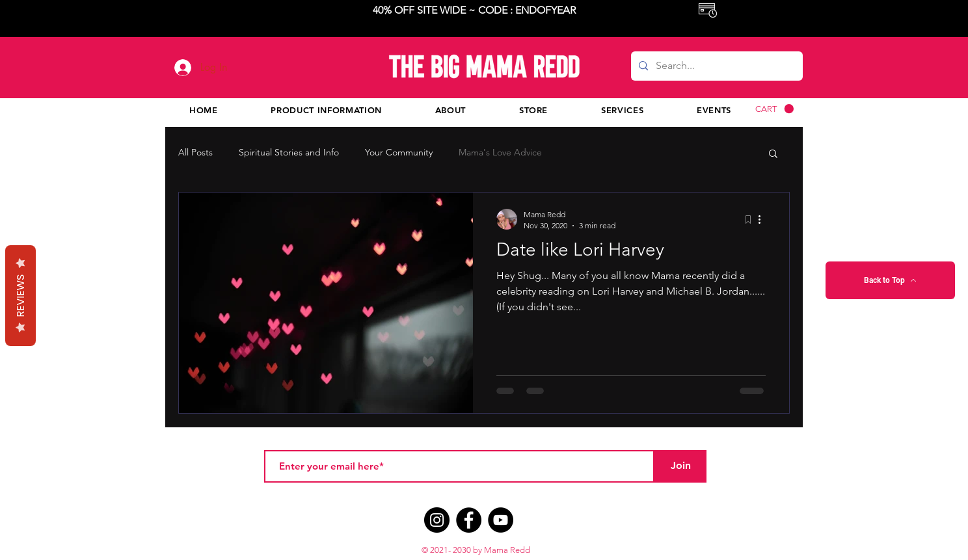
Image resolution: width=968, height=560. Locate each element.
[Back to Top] (890, 280)
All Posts (195, 152)
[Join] (680, 466)
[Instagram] (437, 520)
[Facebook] (469, 520)
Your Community (399, 152)
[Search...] (716, 66)
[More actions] (764, 219)
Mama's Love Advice (500, 152)
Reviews (20, 296)
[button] (774, 109)
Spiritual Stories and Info (289, 152)
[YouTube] (501, 520)
